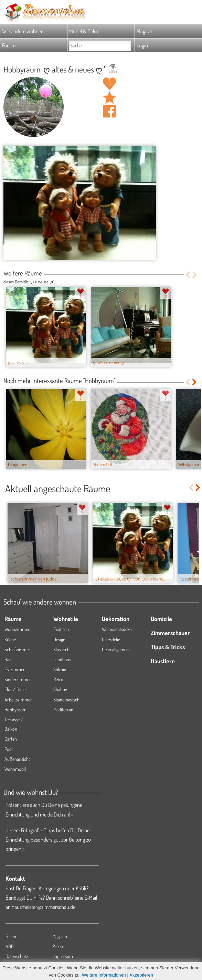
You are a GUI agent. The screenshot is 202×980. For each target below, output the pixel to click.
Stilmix (60, 669)
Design (59, 639)
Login (142, 45)
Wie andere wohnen (23, 31)
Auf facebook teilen (109, 111)
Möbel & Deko (84, 31)
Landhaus (62, 659)
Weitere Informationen (104, 975)
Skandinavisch (66, 700)
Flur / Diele (15, 689)
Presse (58, 946)
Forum (9, 45)
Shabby (60, 689)
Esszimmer (15, 669)
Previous (188, 275)
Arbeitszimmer (18, 700)
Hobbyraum (15, 709)
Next (195, 275)
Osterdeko (111, 639)
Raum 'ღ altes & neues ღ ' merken (109, 98)
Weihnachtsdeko (117, 629)
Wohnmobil (15, 769)
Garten (11, 739)
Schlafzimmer (17, 649)
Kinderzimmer (18, 679)
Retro (58, 679)
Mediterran (63, 709)
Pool (9, 749)
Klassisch (61, 649)
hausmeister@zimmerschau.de (44, 907)
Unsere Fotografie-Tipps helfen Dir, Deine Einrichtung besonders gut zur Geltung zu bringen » (48, 840)
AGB (10, 946)
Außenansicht (17, 759)
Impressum (63, 956)
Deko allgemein (116, 649)
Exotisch (61, 629)
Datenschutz (17, 956)
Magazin (145, 31)
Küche (10, 639)
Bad (8, 659)
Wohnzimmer (17, 629)
